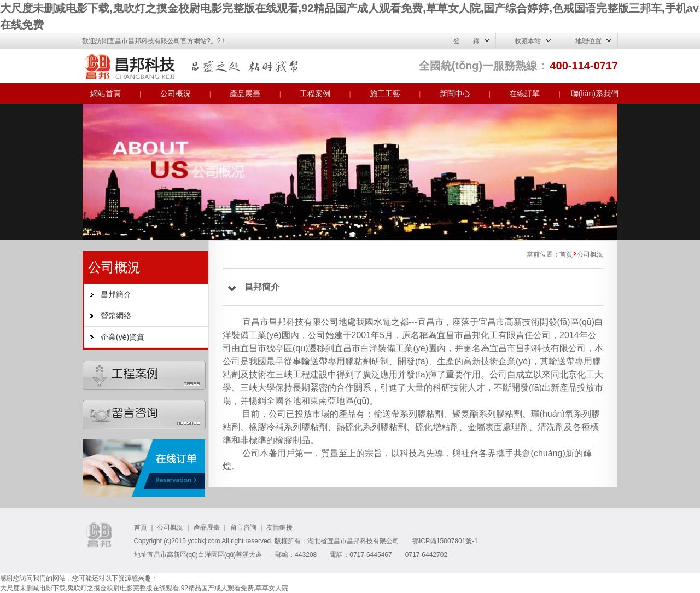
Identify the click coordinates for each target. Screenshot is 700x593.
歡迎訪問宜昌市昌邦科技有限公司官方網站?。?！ (154, 41)
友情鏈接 (279, 527)
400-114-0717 (584, 66)
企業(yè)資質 (122, 337)
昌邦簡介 (116, 294)
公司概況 (176, 94)
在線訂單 (524, 94)
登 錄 (466, 41)
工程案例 (315, 94)
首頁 (141, 527)
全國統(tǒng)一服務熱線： (483, 66)
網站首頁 (106, 94)
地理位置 (588, 41)
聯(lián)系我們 (595, 94)
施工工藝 (385, 94)
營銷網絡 (116, 316)
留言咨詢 (243, 527)
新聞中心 (455, 94)
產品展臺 (245, 94)
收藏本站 (528, 41)
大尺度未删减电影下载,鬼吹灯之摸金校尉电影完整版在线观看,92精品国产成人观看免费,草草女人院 (144, 588)
